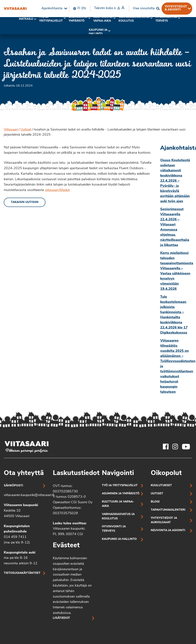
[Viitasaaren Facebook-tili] (166, 447)
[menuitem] (53, 9)
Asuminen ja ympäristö (78, 19)
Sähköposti (13, 486)
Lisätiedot (61, 618)
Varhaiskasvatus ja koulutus (134, 19)
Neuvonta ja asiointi (168, 530)
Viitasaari (11, 130)
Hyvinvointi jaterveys (166, 19)
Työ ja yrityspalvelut (51, 19)
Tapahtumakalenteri (168, 510)
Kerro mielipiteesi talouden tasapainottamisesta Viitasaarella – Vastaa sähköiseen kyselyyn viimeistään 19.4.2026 (176, 271)
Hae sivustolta (144, 8)
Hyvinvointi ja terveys (114, 529)
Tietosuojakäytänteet (22, 573)
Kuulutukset (161, 486)
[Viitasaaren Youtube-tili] (186, 447)
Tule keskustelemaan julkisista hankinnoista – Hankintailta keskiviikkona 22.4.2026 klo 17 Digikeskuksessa (174, 315)
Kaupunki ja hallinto (98, 32)
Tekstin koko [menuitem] (109, 8)
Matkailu (26, 19)
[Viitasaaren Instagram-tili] (175, 447)
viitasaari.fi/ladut (57, 190)
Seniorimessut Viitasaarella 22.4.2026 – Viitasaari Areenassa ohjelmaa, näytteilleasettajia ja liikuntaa (175, 227)
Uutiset (26, 130)
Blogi (155, 502)
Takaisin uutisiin (25, 202)
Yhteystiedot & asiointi (176, 8)
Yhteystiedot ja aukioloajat (164, 520)
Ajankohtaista (52, 8)
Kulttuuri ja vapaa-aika (103, 19)
